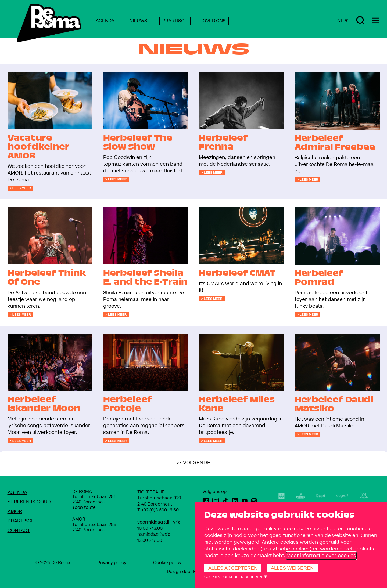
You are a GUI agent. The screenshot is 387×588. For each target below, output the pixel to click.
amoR (15, 512)
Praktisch (21, 521)
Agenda (17, 493)
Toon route (84, 507)
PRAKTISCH (175, 21)
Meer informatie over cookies (321, 556)
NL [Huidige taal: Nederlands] (342, 21)
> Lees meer (20, 188)
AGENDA (105, 21)
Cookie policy (167, 563)
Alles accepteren (233, 568)
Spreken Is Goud (29, 502)
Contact (19, 531)
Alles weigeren (292, 568)
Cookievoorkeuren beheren (233, 577)
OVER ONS (214, 21)
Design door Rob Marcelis (194, 572)
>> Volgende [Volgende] (194, 462)
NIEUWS (138, 21)
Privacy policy (112, 563)
